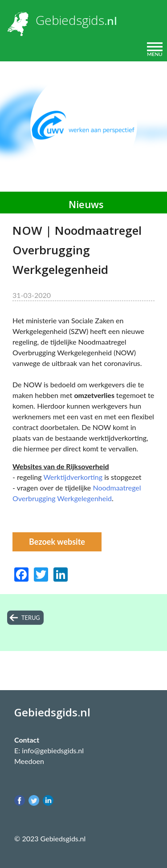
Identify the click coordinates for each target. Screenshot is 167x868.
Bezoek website (57, 542)
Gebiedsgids (70, 20)
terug (31, 618)
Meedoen (29, 761)
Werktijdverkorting (74, 477)
